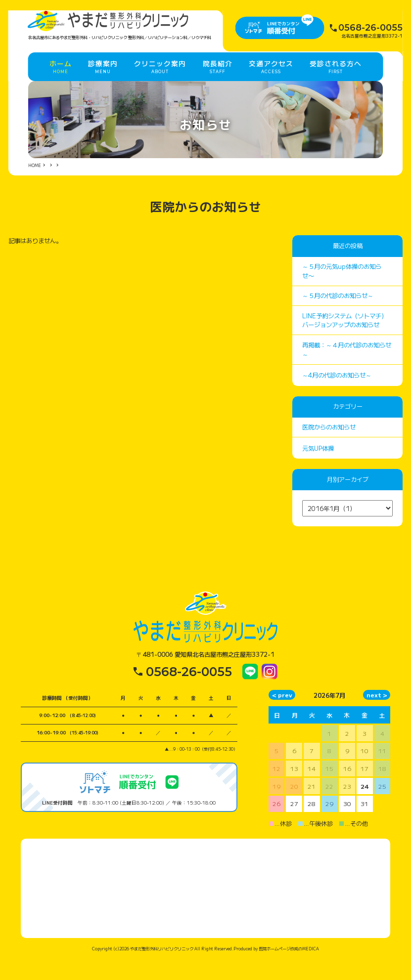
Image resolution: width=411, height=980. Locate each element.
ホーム (61, 81)
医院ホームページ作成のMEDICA (289, 969)
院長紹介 (218, 81)
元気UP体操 (318, 469)
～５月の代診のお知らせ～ (338, 317)
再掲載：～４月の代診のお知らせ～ (347, 370)
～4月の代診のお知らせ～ (337, 396)
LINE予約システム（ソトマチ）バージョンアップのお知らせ (345, 341)
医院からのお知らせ (329, 448)
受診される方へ (336, 81)
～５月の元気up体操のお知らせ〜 (342, 292)
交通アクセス (271, 81)
